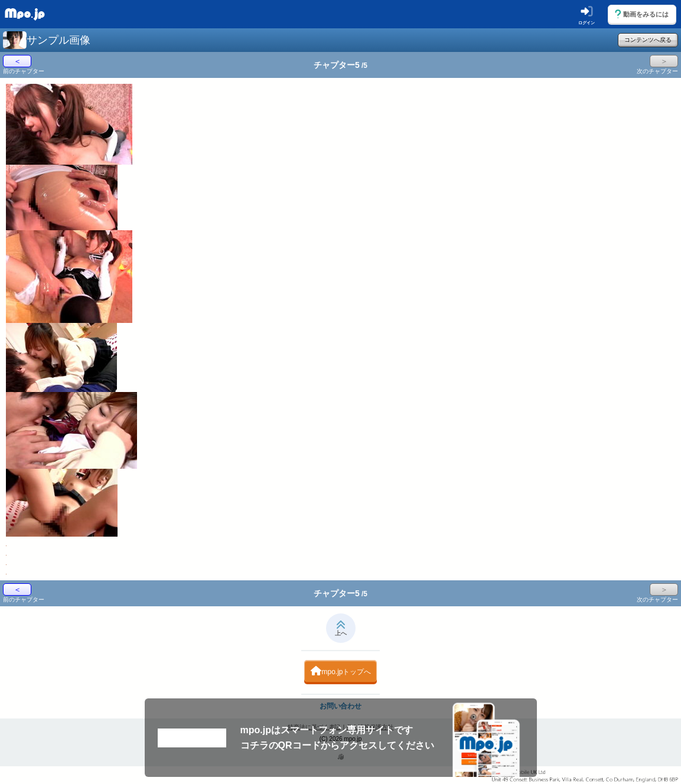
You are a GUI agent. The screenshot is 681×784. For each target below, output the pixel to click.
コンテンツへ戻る (648, 40)
